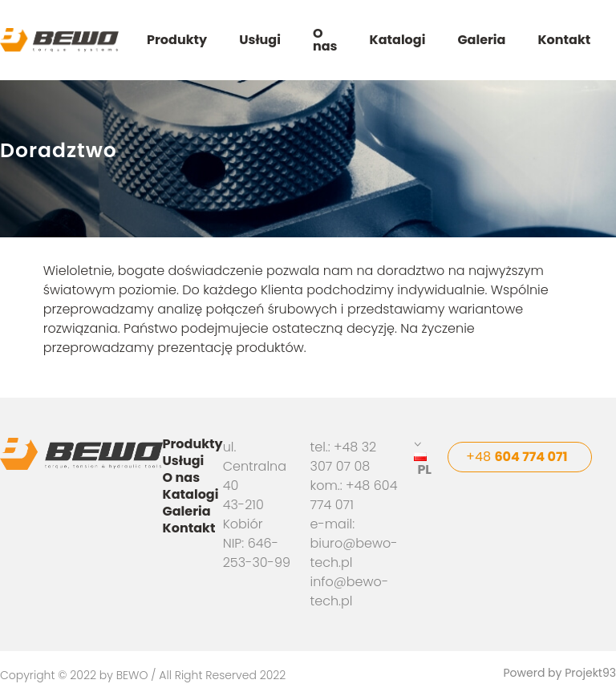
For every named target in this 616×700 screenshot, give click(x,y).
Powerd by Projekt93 (559, 674)
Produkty (177, 40)
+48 (517, 457)
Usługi (260, 40)
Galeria (481, 40)
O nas (325, 40)
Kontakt (564, 40)
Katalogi (398, 40)
